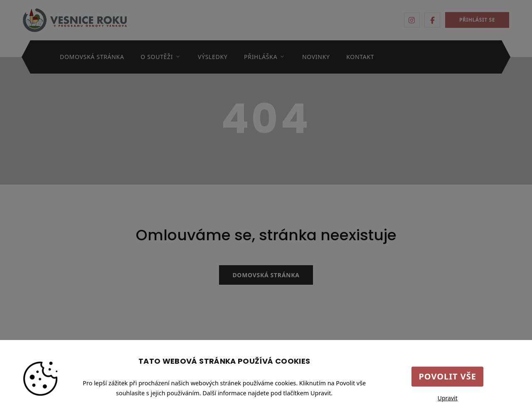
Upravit (448, 398)
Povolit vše (447, 376)
